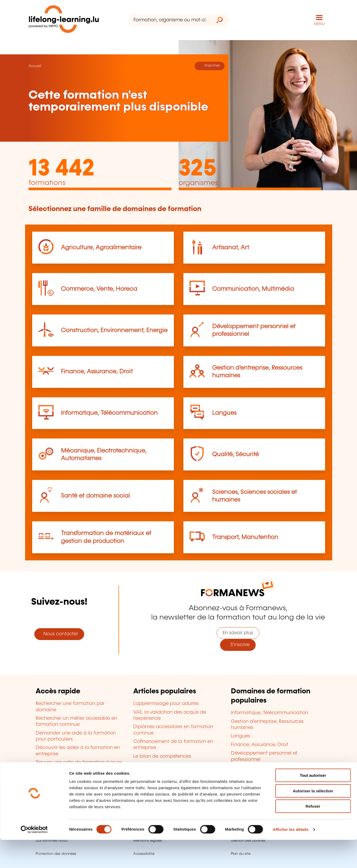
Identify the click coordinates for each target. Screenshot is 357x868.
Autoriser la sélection (313, 819)
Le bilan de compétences (162, 756)
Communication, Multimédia (253, 288)
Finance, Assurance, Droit (97, 371)
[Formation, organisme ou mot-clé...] (170, 20)
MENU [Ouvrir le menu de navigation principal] (319, 24)
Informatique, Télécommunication (109, 413)
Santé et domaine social (95, 495)
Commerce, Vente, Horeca (99, 288)
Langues (224, 413)
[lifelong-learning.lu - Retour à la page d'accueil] (65, 20)
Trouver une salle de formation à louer (79, 762)
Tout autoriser (313, 803)
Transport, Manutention (245, 537)
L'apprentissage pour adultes (166, 703)
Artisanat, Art (231, 247)
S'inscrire (238, 644)
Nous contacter (59, 633)
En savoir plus (238, 632)
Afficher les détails (291, 858)
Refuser (313, 834)
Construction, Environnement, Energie (114, 330)
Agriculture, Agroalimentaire (101, 247)
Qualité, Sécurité (235, 454)
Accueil (35, 65)
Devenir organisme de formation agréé (177, 764)
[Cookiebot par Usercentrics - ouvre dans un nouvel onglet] (34, 858)
